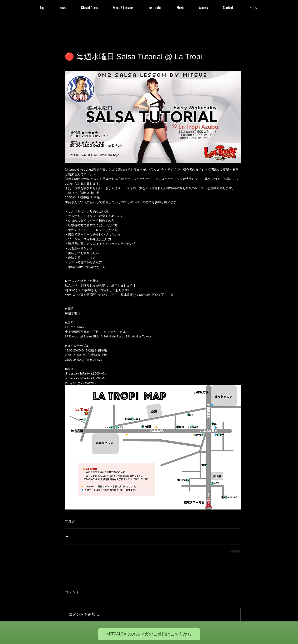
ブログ (70, 521)
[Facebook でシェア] (67, 536)
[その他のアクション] (238, 45)
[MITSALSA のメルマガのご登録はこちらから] (149, 634)
